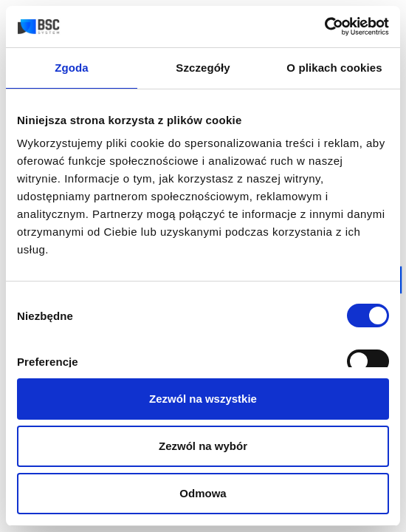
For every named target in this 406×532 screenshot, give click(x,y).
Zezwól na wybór (203, 446)
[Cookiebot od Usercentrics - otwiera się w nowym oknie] (324, 27)
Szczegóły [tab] (203, 68)
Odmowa (203, 493)
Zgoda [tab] (72, 68)
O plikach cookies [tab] (334, 68)
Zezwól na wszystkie (203, 399)
